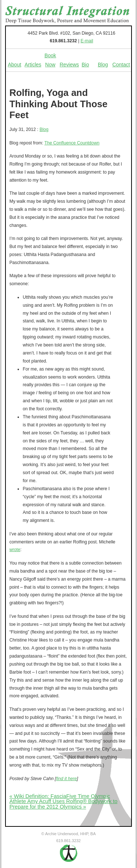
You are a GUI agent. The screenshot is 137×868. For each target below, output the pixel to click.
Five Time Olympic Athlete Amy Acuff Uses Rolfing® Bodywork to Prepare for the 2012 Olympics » (64, 801)
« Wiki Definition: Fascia (38, 796)
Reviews (69, 65)
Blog (103, 65)
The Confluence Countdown (72, 143)
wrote (15, 550)
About (15, 65)
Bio (85, 65)
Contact (121, 65)
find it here (66, 779)
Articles (33, 65)
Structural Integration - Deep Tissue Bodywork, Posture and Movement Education (67, 15)
